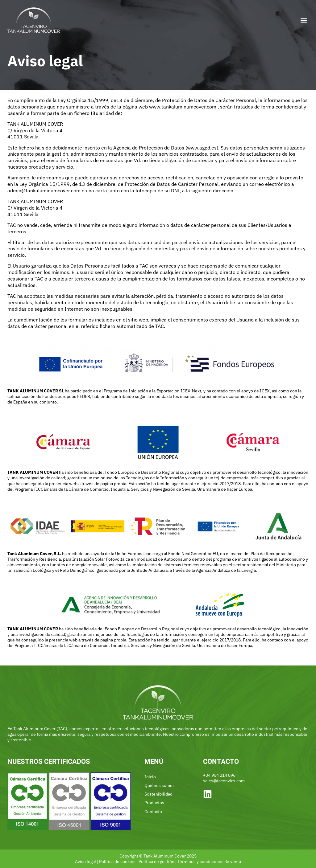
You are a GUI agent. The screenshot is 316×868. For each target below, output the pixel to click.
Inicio (150, 777)
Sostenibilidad (158, 794)
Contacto (153, 812)
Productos (154, 803)
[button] (304, 20)
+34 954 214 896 (219, 775)
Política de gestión (156, 862)
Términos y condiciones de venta (209, 862)
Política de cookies (117, 862)
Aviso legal (85, 862)
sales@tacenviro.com (224, 781)
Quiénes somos (160, 785)
